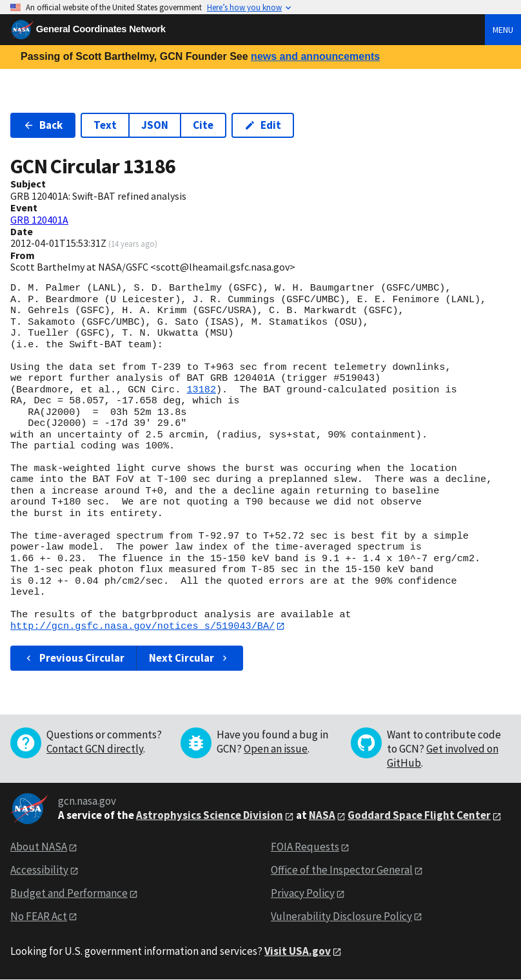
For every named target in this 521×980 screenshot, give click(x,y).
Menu (503, 30)
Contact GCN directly (95, 749)
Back (43, 125)
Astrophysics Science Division (210, 816)
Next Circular (190, 658)
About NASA (39, 847)
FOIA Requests (305, 847)
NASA (322, 816)
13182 (201, 390)
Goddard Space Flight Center (419, 816)
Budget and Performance (69, 893)
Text (105, 125)
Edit (263, 125)
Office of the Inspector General (342, 870)
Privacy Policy (303, 893)
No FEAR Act (39, 916)
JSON (155, 125)
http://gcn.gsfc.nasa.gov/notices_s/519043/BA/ (143, 626)
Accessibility (39, 870)
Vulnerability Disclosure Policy (341, 916)
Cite (203, 125)
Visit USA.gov (298, 951)
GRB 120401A (39, 220)
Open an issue (276, 749)
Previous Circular (74, 658)
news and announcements (315, 56)
